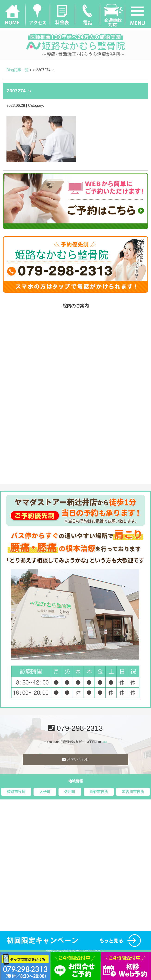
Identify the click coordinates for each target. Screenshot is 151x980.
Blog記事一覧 (18, 70)
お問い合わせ (75, 759)
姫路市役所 (16, 792)
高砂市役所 (99, 792)
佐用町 (70, 792)
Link (104, 742)
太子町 (45, 792)
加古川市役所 (133, 792)
